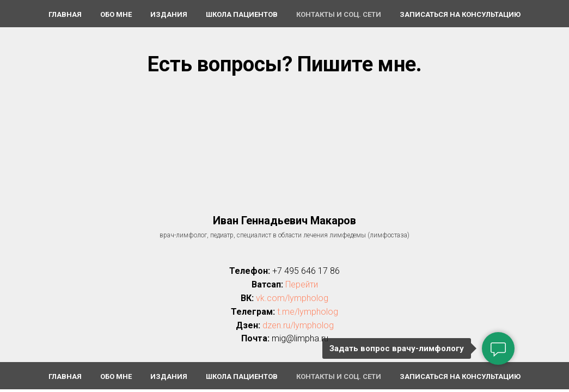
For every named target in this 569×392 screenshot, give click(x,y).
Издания (169, 14)
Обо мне (116, 14)
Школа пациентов (242, 14)
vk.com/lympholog (292, 298)
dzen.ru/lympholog (298, 325)
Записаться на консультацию (460, 14)
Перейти (302, 284)
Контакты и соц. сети (339, 14)
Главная (65, 14)
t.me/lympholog (308, 312)
